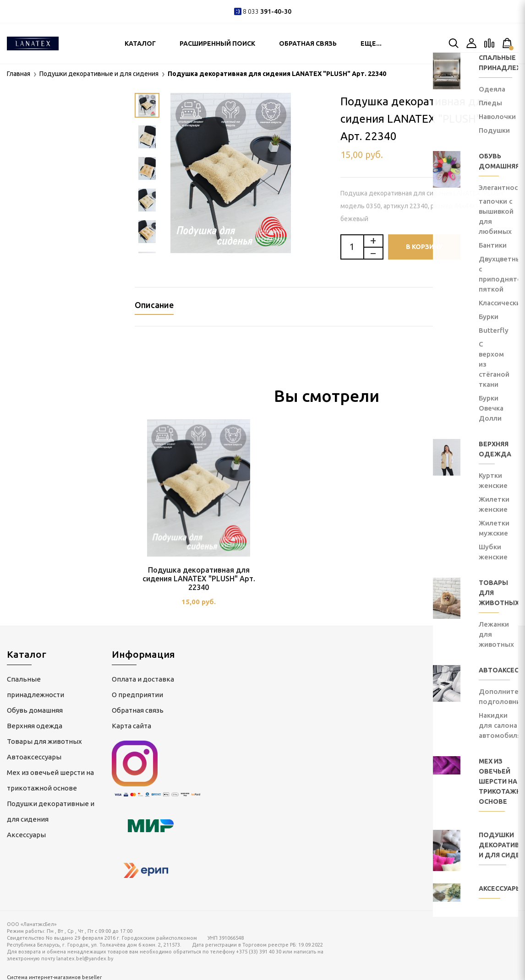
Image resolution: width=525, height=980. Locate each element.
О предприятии (137, 692)
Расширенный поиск (217, 43)
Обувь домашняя (35, 707)
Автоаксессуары (34, 754)
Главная (19, 74)
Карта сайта (131, 723)
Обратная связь (308, 43)
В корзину (424, 247)
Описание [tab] (154, 305)
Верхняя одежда (35, 723)
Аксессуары (26, 832)
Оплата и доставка (143, 676)
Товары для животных (44, 739)
